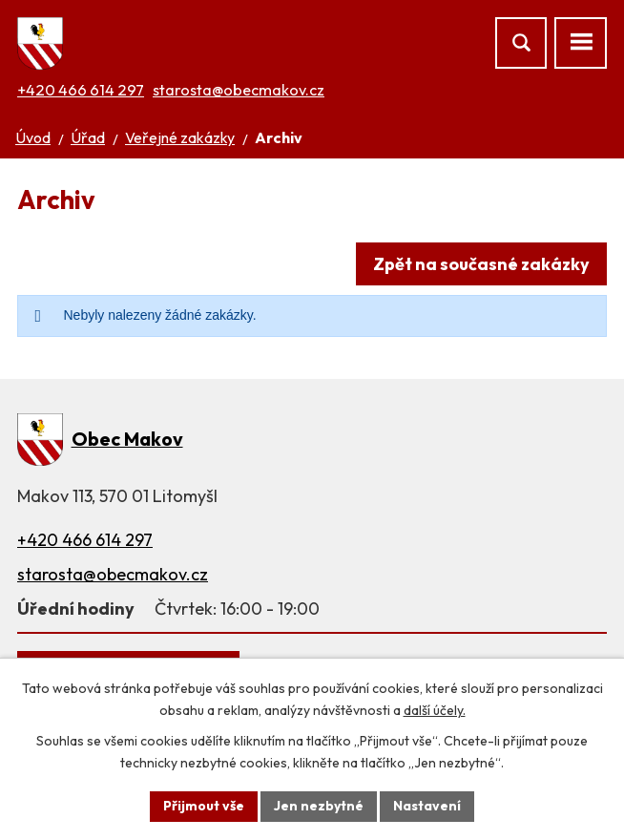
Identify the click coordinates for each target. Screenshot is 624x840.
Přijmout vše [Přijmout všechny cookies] (204, 806)
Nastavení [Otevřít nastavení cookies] (427, 806)
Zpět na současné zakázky (481, 264)
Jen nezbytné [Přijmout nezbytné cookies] (319, 806)
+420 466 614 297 (81, 90)
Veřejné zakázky (180, 137)
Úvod (33, 137)
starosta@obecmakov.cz (239, 90)
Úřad (88, 137)
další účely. (435, 710)
